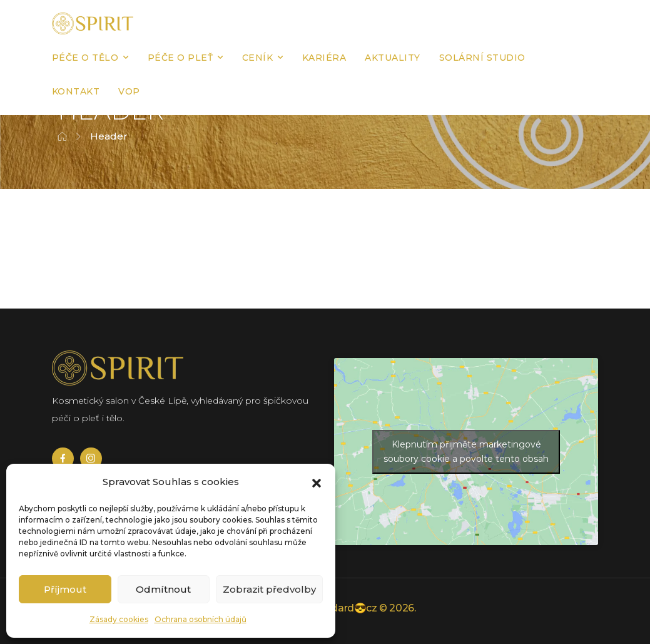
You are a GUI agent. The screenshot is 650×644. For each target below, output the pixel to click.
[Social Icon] (63, 458)
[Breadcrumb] (62, 137)
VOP (129, 91)
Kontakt (76, 91)
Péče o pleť (180, 58)
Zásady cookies (119, 619)
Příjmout (65, 589)
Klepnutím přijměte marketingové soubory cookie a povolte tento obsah (466, 452)
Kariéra (324, 58)
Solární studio (482, 58)
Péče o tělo (85, 58)
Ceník (258, 58)
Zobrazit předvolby (269, 589)
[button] (317, 482)
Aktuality (393, 58)
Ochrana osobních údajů (201, 619)
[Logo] (93, 23)
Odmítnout (163, 589)
